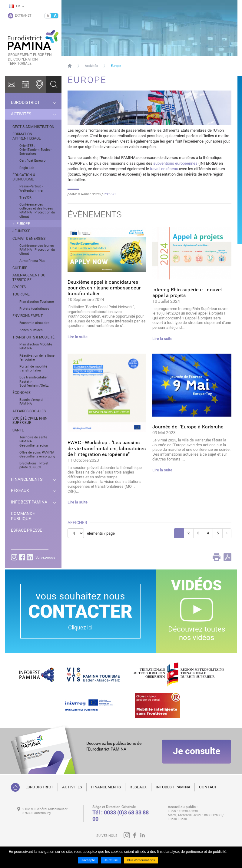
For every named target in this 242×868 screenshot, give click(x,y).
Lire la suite (78, 337)
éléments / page (101, 533)
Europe (116, 66)
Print (217, 557)
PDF (227, 557)
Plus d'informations (141, 860)
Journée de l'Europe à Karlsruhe (188, 427)
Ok (54, 84)
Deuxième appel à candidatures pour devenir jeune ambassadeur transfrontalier (104, 288)
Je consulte (197, 751)
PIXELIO (109, 194)
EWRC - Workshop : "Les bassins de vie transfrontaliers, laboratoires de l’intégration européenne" (107, 448)
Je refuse (111, 860)
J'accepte (88, 860)
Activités (91, 66)
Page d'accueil (70, 66)
